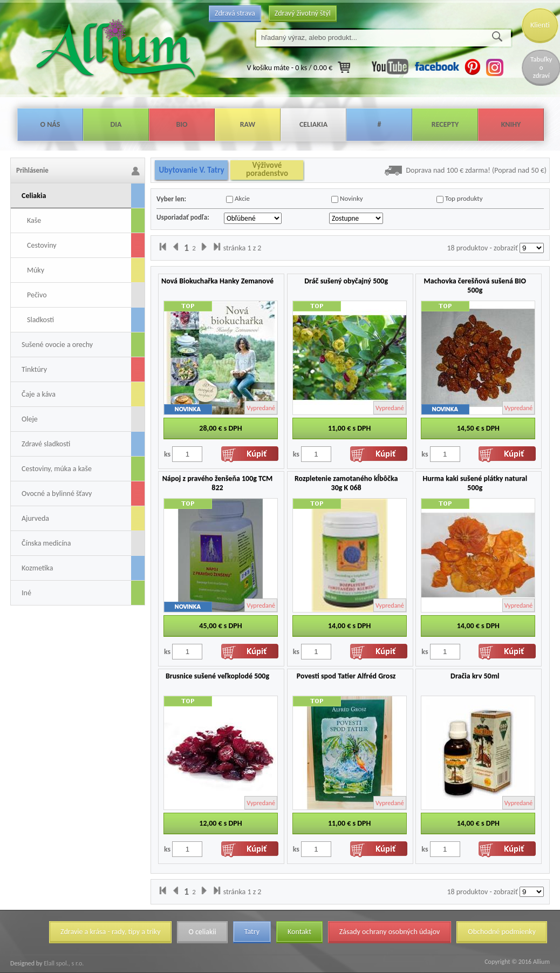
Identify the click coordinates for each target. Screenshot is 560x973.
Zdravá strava (235, 13)
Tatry (252, 932)
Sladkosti (40, 320)
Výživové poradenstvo (267, 169)
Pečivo (37, 295)
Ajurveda (35, 518)
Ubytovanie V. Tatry (191, 170)
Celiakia (313, 124)
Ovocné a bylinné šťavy (57, 494)
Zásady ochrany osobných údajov (390, 932)
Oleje (30, 419)
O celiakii (202, 932)
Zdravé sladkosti (46, 444)
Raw (248, 124)
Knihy (511, 124)
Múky (36, 270)
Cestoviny (42, 245)
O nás (50, 124)
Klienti (540, 25)
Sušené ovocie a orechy (57, 345)
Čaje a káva (39, 394)
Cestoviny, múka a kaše (57, 469)
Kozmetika (37, 568)
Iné (26, 593)
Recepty (445, 124)
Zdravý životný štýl (303, 13)
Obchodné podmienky (502, 932)
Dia (116, 124)
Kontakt (299, 932)
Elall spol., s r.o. (63, 963)
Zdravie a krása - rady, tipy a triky (110, 932)
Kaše (34, 220)
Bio (182, 124)
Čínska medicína (46, 543)
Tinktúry (34, 369)
